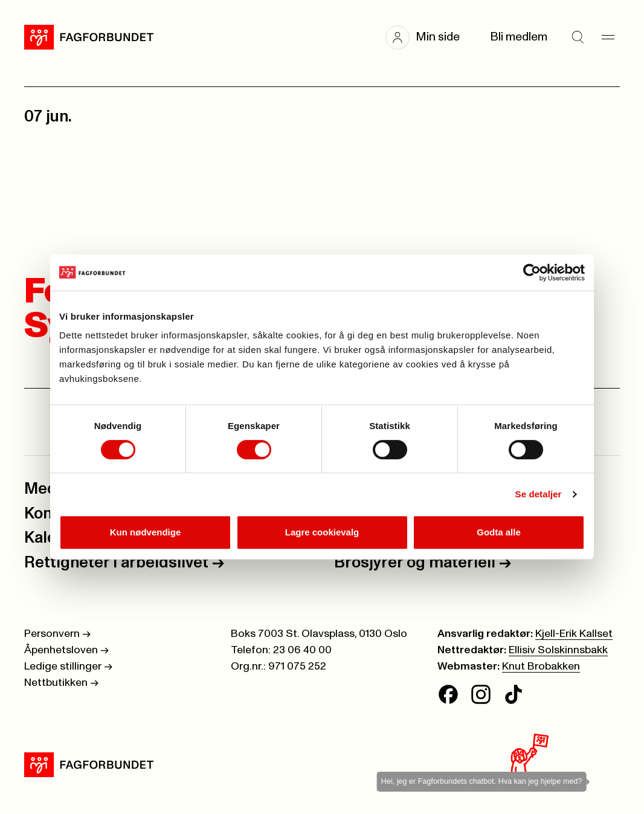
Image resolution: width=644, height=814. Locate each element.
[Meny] (608, 37)
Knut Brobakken (541, 667)
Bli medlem (519, 37)
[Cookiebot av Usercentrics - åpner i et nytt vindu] (532, 273)
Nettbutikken (61, 683)
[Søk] (578, 37)
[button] (429, 37)
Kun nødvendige (146, 532)
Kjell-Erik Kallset (574, 634)
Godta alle (499, 532)
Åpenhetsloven (66, 650)
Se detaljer (539, 494)
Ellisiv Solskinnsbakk (558, 650)
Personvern (57, 634)
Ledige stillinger (68, 667)
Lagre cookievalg (322, 532)
